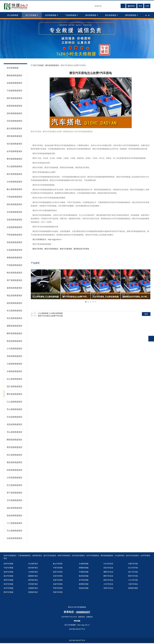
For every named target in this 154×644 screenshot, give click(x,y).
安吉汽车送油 (108, 568)
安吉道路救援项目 (15, 318)
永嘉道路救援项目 (15, 227)
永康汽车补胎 (133, 564)
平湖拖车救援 (84, 572)
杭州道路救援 (52, 15)
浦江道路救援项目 (15, 386)
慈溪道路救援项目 (15, 106)
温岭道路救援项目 (15, 508)
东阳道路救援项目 (15, 356)
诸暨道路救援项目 (15, 326)
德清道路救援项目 (15, 303)
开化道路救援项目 (15, 417)
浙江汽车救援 (32, 15)
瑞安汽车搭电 (58, 572)
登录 (140, 6)
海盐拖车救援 (84, 588)
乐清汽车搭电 (58, 576)
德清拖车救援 (133, 588)
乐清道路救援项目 (15, 212)
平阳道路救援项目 (15, 235)
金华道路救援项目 (15, 151)
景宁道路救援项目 (15, 493)
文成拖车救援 (84, 564)
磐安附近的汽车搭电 (81, 249)
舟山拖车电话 (120, 555)
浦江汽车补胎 (133, 572)
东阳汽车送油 (108, 588)
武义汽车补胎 (133, 568)
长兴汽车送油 (108, 564)
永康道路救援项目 (15, 371)
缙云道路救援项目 (15, 455)
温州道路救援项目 (15, 113)
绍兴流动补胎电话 (78, 555)
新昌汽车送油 (108, 580)
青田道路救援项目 (15, 447)
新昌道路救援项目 (15, 341)
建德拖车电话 (33, 576)
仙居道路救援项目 (15, 538)
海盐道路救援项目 (15, 295)
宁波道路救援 (72, 15)
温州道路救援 (92, 15)
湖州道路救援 (131, 15)
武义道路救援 (13, 15)
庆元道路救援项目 (15, 485)
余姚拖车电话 (33, 588)
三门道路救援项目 (15, 523)
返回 (146, 314)
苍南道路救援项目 (15, 242)
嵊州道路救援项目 (15, 333)
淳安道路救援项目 (15, 121)
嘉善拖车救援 (84, 584)
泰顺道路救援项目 (15, 257)
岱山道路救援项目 (15, 432)
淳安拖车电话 (33, 584)
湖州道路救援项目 (15, 136)
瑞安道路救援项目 (15, 204)
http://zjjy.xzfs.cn (55, 239)
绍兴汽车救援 (8, 584)
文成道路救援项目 (15, 250)
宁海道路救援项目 (15, 197)
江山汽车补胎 (133, 580)
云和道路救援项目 (15, 478)
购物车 (131, 6)
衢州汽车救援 (8, 592)
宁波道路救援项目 (15, 90)
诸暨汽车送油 (108, 572)
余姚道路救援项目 (15, 83)
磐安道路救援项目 (15, 394)
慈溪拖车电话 (33, 592)
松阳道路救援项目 (15, 470)
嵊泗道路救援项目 (15, 440)
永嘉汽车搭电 (58, 584)
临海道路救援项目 (15, 515)
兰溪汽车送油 (133, 584)
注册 (147, 6)
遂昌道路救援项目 (15, 462)
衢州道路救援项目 (15, 159)
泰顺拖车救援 (84, 568)
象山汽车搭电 (58, 564)
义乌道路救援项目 (15, 348)
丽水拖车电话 (33, 568)
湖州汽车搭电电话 (64, 555)
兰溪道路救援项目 (15, 364)
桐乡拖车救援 (84, 576)
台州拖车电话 (33, 572)
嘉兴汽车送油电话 (50, 555)
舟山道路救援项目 (15, 166)
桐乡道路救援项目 (15, 273)
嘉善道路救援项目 (15, 288)
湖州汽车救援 (8, 580)
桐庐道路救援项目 (15, 98)
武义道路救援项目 (15, 379)
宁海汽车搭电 (58, 568)
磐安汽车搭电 (38, 249)
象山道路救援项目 (15, 189)
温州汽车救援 (8, 572)
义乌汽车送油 (108, 584)
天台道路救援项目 (15, 531)
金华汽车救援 (8, 588)
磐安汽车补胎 (133, 576)
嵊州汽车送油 (108, 576)
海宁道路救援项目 (15, 280)
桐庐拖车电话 (33, 580)
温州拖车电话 (37, 555)
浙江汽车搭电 (38, 239)
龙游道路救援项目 (15, 424)
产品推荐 (35, 263)
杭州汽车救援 (8, 564)
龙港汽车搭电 (58, 580)
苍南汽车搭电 (58, 592)
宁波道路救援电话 (24, 555)
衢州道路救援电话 (107, 555)
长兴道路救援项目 (15, 311)
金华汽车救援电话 (93, 555)
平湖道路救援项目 (15, 265)
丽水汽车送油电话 (132, 555)
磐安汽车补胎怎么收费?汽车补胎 (50, 316)
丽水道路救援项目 (15, 174)
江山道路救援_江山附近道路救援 (50, 313)
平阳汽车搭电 (58, 588)
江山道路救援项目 (15, 402)
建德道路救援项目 (15, 75)
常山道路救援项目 (15, 409)
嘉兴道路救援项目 (15, 128)
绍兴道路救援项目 (15, 144)
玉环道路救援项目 (15, 500)
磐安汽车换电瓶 (66, 249)
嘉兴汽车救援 (8, 576)
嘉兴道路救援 (111, 15)
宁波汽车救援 (8, 568)
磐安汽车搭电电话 (51, 249)
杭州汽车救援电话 (10, 555)
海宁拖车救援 (84, 580)
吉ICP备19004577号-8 (77, 629)
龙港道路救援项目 (15, 220)
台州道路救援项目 (15, 182)
